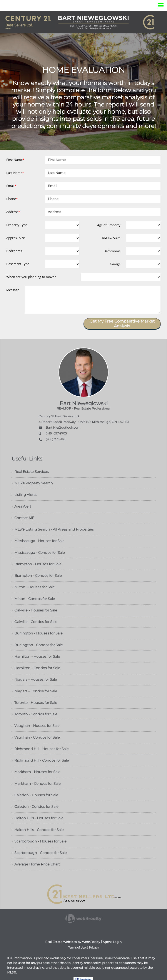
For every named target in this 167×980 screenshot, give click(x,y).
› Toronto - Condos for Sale (34, 722)
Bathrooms (112, 251)
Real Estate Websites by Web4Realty (73, 955)
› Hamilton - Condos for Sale (36, 674)
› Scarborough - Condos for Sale (39, 865)
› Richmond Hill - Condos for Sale (40, 770)
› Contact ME (23, 519)
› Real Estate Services (30, 472)
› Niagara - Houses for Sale (34, 686)
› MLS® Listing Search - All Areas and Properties (53, 531)
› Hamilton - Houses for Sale (36, 663)
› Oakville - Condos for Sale (34, 627)
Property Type (17, 225)
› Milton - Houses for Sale (33, 591)
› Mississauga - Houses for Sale (38, 543)
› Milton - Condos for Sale (33, 603)
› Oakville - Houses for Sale (34, 615)
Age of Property (109, 225)
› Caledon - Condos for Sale (35, 818)
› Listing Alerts (24, 496)
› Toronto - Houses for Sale (34, 710)
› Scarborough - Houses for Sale (39, 853)
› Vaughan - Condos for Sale (36, 746)
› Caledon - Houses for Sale (35, 806)
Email (11, 186)
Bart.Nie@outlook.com (63, 428)
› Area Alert (21, 507)
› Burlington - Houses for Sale (37, 639)
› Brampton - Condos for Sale (37, 579)
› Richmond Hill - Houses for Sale (40, 758)
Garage (115, 264)
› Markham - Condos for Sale (36, 794)
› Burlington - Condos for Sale (37, 651)
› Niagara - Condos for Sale (34, 698)
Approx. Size (16, 238)
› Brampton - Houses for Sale (37, 567)
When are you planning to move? (31, 277)
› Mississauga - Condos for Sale (38, 555)
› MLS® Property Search (32, 484)
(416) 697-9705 (56, 433)
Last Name (15, 173)
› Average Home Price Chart (36, 877)
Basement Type (18, 264)
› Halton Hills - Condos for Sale (38, 842)
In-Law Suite (111, 238)
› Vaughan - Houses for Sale (36, 734)
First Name (15, 160)
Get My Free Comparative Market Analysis (122, 324)
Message (13, 290)
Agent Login (112, 955)
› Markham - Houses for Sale (36, 782)
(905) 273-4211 (56, 439)
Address (13, 212)
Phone (12, 199)
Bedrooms (14, 251)
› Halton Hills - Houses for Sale (38, 830)
